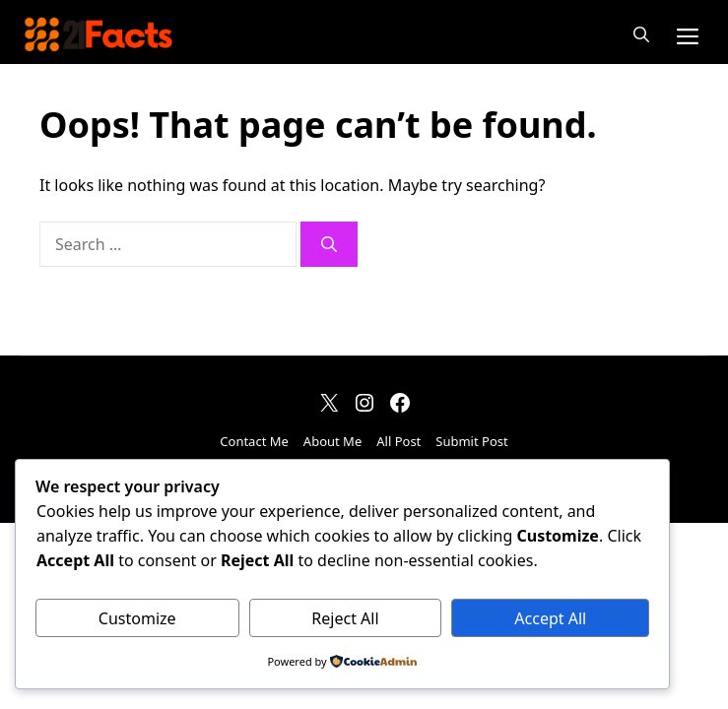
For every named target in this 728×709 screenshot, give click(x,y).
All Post (398, 441)
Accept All (550, 618)
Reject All (345, 618)
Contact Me (254, 441)
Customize (137, 618)
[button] (641, 34)
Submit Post (471, 441)
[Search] (329, 244)
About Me (332, 441)
